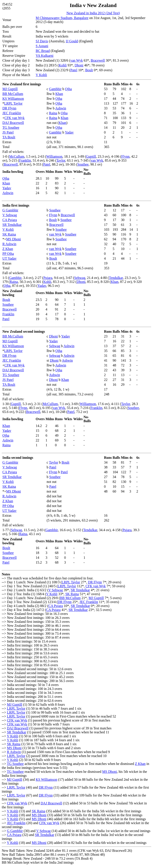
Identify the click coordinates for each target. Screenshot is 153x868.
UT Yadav (10, 258)
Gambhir (55, 89)
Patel (74, 70)
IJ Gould (72, 41)
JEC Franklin (12, 113)
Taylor (61, 160)
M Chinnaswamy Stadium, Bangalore (62, 18)
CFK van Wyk (14, 118)
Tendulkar (116, 278)
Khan (59, 94)
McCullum (17, 156)
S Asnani (42, 46)
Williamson (54, 156)
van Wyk (76, 60)
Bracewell (98, 60)
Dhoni (79, 65)
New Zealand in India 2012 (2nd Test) (93, 13)
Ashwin (61, 108)
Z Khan (8, 249)
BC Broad (43, 51)
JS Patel (8, 132)
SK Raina (9, 234)
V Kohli (41, 75)
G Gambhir (10, 210)
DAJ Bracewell (13, 123)
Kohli (63, 65)
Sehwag (80, 278)
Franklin (25, 160)
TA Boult (9, 137)
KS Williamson (13, 99)
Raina (53, 113)
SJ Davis (42, 41)
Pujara (48, 278)
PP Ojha (8, 254)
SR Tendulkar (12, 225)
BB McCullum (13, 94)
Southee (83, 164)
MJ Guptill (10, 89)
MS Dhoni (13, 239)
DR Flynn (9, 108)
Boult (89, 70)
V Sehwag (10, 215)
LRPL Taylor (13, 103)
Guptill (91, 156)
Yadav (69, 132)
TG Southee (11, 128)
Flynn (125, 156)
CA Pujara (10, 220)
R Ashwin (9, 244)
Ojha (68, 89)
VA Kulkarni (45, 56)
